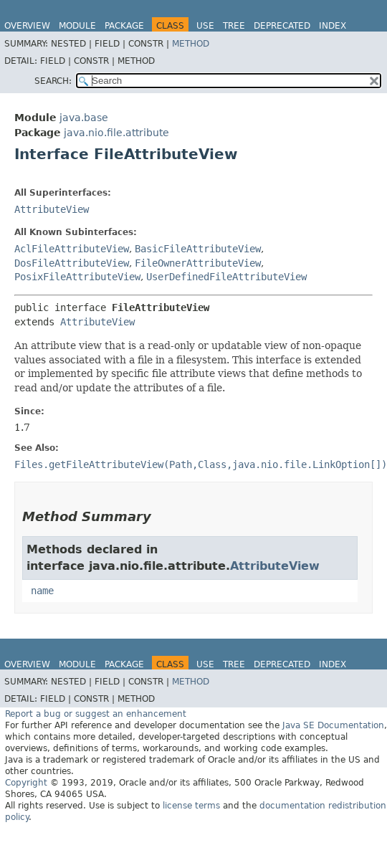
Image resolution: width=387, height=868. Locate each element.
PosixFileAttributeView (77, 277)
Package (124, 26)
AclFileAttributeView (72, 249)
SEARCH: (53, 81)
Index (333, 26)
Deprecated (282, 26)
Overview (27, 26)
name (42, 591)
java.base (84, 118)
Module (77, 26)
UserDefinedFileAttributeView (226, 277)
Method (191, 44)
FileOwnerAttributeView (198, 263)
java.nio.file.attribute (116, 133)
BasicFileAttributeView (198, 249)
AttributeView (52, 209)
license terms (191, 806)
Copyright (26, 783)
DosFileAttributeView (72, 263)
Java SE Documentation (333, 725)
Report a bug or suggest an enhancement (96, 714)
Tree (234, 26)
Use (205, 26)
